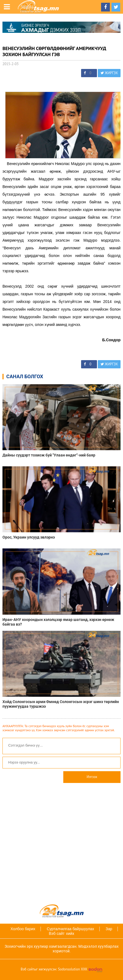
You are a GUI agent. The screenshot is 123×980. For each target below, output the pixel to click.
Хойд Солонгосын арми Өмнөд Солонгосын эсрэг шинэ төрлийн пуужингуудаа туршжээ (61, 704)
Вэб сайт (57, 933)
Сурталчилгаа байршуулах (71, 929)
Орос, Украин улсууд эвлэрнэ (29, 537)
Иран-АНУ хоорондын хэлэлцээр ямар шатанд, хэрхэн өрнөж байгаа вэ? (58, 622)
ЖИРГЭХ (109, 73)
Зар (109, 929)
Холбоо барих (23, 929)
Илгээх (92, 777)
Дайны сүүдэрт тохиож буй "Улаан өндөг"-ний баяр (49, 455)
